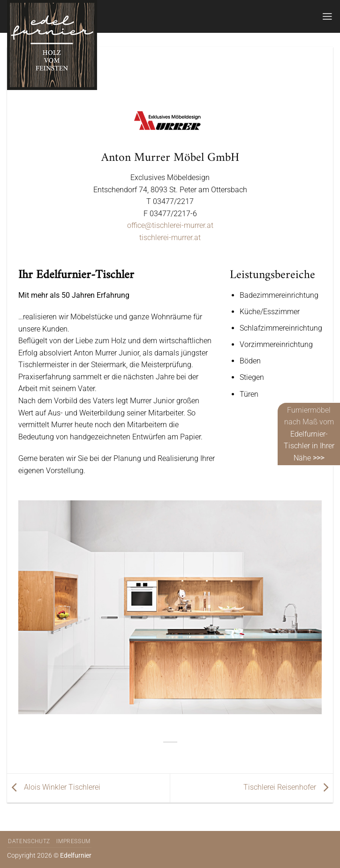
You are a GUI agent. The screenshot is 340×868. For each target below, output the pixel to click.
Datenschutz (29, 841)
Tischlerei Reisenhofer (288, 788)
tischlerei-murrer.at (170, 238)
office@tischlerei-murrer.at (170, 225)
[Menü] (327, 16)
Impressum (73, 841)
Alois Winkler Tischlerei (54, 788)
